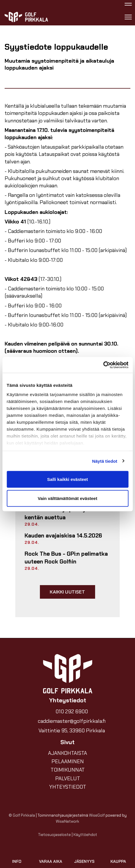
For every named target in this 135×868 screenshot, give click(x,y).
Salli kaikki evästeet (67, 479)
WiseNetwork (67, 821)
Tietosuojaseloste (54, 835)
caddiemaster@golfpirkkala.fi (72, 721)
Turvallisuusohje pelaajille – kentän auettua (61, 513)
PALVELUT (68, 779)
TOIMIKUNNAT (68, 770)
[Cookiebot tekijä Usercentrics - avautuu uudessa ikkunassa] (103, 365)
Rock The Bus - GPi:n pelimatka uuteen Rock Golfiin (66, 558)
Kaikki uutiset (67, 592)
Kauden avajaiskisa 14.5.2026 (63, 536)
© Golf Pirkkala (22, 815)
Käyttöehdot (85, 835)
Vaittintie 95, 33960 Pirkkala (72, 731)
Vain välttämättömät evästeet (68, 498)
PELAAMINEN (68, 761)
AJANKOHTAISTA (67, 753)
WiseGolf (97, 815)
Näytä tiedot (105, 461)
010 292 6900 (72, 712)
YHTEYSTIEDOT (68, 787)
